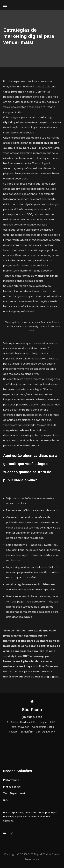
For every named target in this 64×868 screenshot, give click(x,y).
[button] (11, 780)
